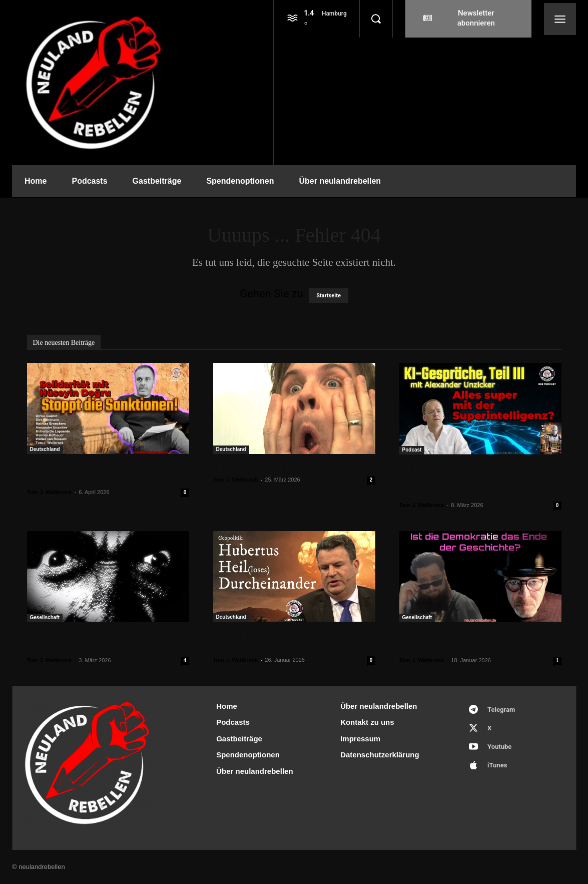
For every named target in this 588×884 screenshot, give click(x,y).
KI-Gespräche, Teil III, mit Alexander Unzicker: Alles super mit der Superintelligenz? (479, 480)
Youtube (499, 747)
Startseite (329, 296)
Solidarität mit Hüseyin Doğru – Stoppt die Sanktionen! (95, 473)
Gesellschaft (45, 617)
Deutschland (45, 449)
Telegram (501, 710)
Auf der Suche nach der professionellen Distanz (77, 641)
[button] (376, 19)
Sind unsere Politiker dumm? (274, 467)
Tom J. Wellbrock (50, 492)
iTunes (497, 765)
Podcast (412, 450)
